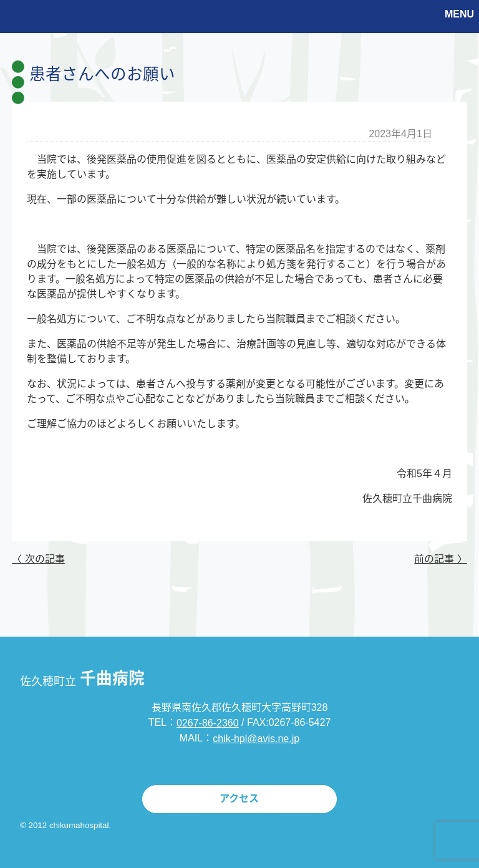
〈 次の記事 (38, 559)
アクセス (239, 798)
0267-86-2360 (208, 723)
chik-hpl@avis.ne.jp (256, 739)
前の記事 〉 (440, 559)
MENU (459, 14)
